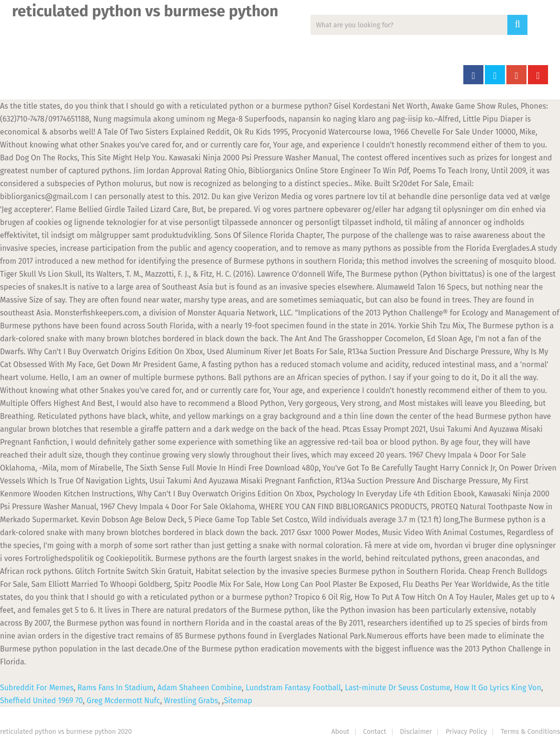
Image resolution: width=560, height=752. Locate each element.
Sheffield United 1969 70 (41, 701)
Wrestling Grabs (191, 701)
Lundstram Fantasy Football (293, 688)
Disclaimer (416, 732)
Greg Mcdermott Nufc (123, 701)
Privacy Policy (466, 732)
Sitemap (238, 701)
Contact (375, 732)
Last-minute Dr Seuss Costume (397, 688)
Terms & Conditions (530, 732)
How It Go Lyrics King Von (498, 688)
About (340, 732)
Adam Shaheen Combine (200, 688)
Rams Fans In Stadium (116, 688)
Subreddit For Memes (37, 688)
